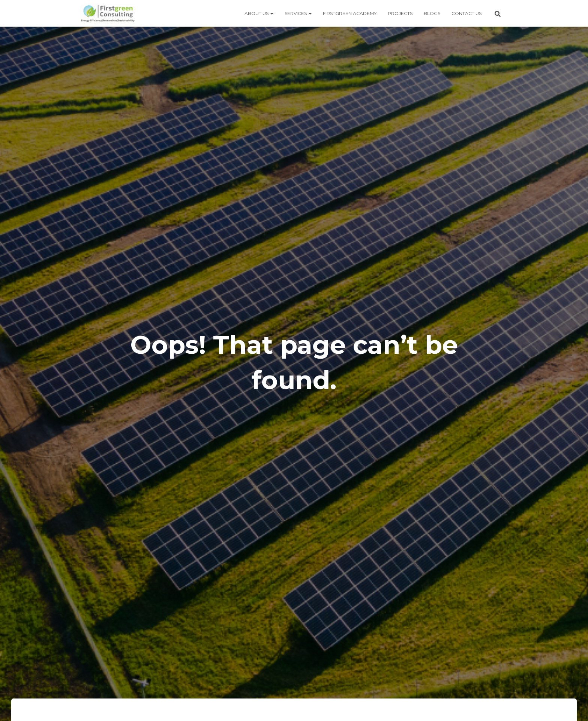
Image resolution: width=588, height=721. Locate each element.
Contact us (466, 13)
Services (298, 13)
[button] (271, 13)
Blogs (432, 13)
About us (259, 13)
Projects (400, 13)
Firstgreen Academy (350, 13)
